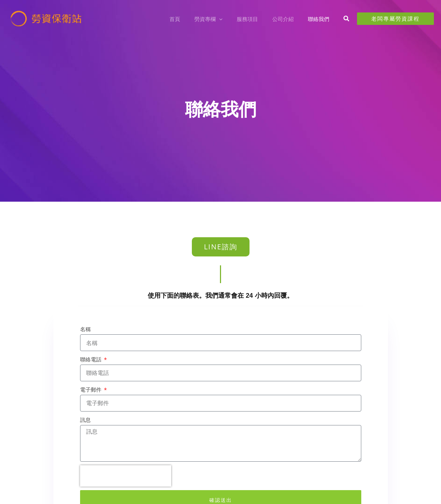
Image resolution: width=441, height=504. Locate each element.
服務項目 (256, 19)
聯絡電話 (91, 359)
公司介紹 (288, 19)
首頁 (191, 19)
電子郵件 (91, 389)
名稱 (85, 329)
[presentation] (126, 476)
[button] (232, 19)
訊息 (85, 420)
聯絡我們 (320, 19)
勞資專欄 (221, 19)
